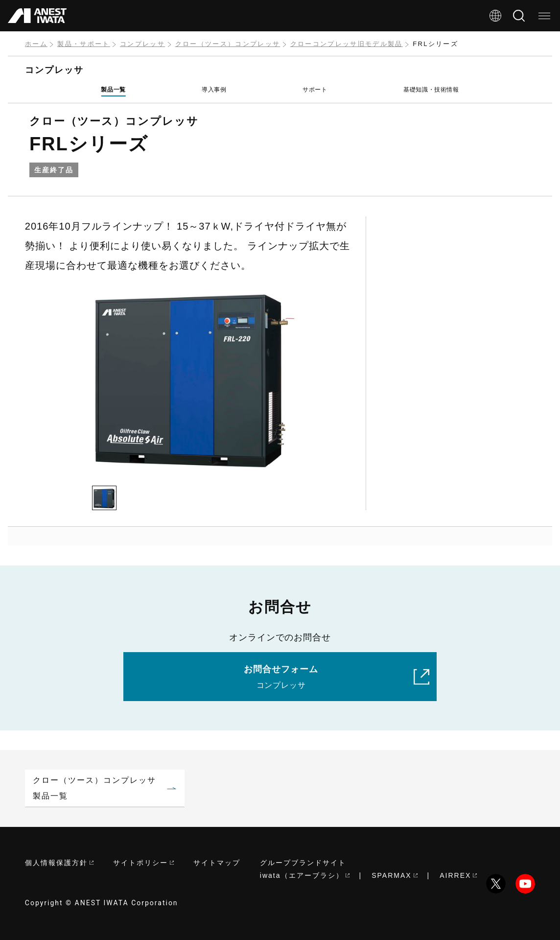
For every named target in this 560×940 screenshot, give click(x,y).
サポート (315, 90)
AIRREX (458, 875)
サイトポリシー (143, 863)
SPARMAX (394, 875)
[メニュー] (544, 16)
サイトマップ (217, 863)
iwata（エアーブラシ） (305, 875)
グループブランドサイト (303, 863)
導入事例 (214, 90)
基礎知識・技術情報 (431, 90)
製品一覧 (113, 90)
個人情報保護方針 (59, 863)
